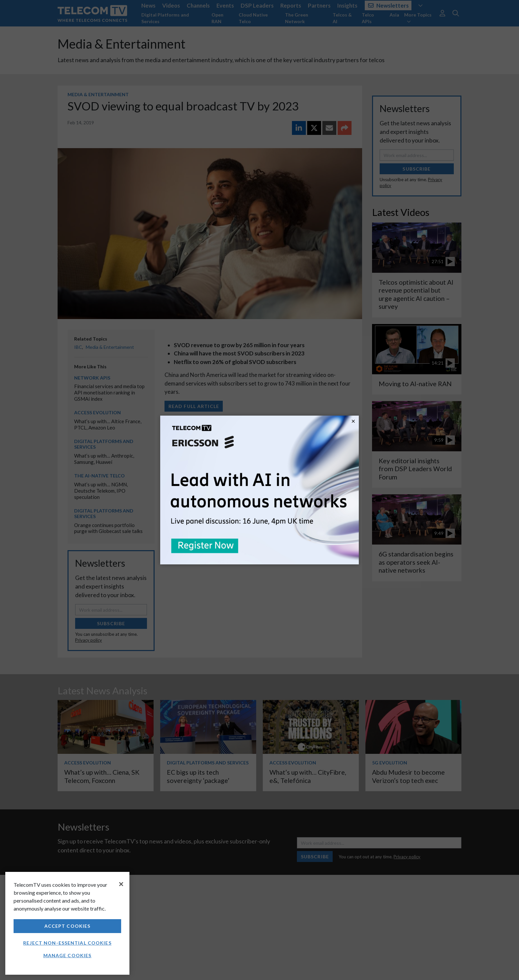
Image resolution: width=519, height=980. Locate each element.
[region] (67, 923)
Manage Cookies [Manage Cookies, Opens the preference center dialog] (68, 955)
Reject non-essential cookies (67, 943)
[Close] (121, 884)
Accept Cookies (68, 926)
